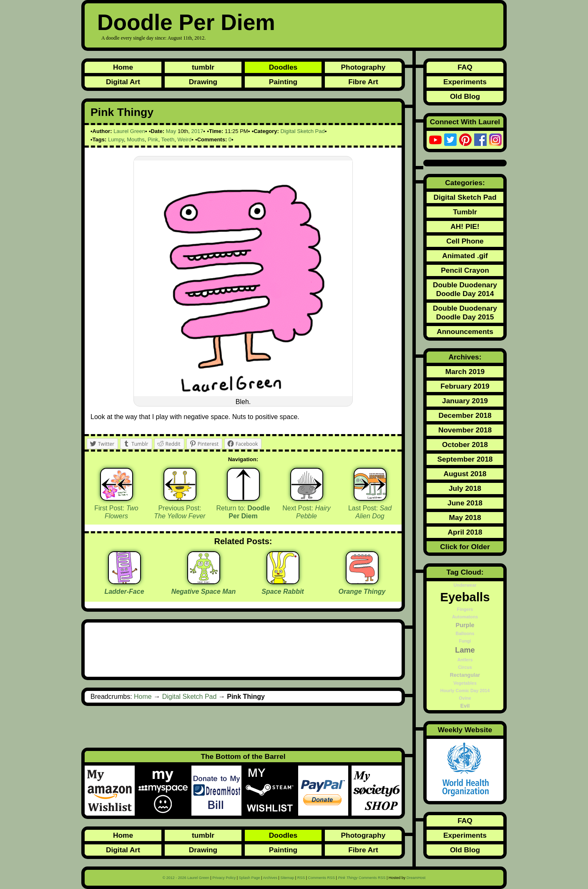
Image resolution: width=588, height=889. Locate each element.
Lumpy (116, 139)
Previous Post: (180, 512)
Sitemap (287, 878)
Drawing (203, 82)
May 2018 (465, 517)
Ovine (465, 698)
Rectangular (465, 675)
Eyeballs (465, 597)
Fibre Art (363, 82)
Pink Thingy (122, 112)
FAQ (465, 67)
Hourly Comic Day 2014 (465, 691)
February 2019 (465, 386)
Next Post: (307, 512)
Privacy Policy (224, 878)
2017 (197, 131)
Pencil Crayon (465, 270)
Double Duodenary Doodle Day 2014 (465, 289)
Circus (465, 667)
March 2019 (465, 372)
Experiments (465, 82)
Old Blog (465, 96)
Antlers (465, 660)
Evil (465, 706)
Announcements (465, 331)
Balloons (465, 633)
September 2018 (465, 459)
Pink (153, 139)
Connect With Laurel (465, 122)
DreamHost (416, 878)
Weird (184, 139)
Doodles (283, 67)
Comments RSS (322, 878)
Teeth (168, 139)
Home (123, 67)
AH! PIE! (465, 226)
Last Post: (370, 512)
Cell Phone (465, 241)
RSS (301, 878)
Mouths (136, 139)
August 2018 (465, 474)
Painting (283, 82)
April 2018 (465, 532)
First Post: (116, 512)
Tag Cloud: (465, 572)
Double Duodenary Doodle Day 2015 (465, 313)
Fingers (465, 609)
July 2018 (465, 488)
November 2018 (465, 430)
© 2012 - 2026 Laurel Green (186, 878)
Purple (465, 625)
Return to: (243, 512)
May (171, 131)
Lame (465, 650)
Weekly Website (465, 730)
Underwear (465, 585)
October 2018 (465, 444)
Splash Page (250, 878)
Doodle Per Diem (186, 22)
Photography (363, 67)
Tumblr (465, 212)
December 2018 (465, 415)
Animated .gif (465, 256)
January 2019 (465, 401)
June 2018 (465, 503)
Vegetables (465, 683)
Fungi (465, 641)
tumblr (203, 67)
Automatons (465, 617)
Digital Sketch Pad (303, 131)
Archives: (465, 357)
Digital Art (123, 82)
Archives (270, 878)
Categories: (465, 183)
